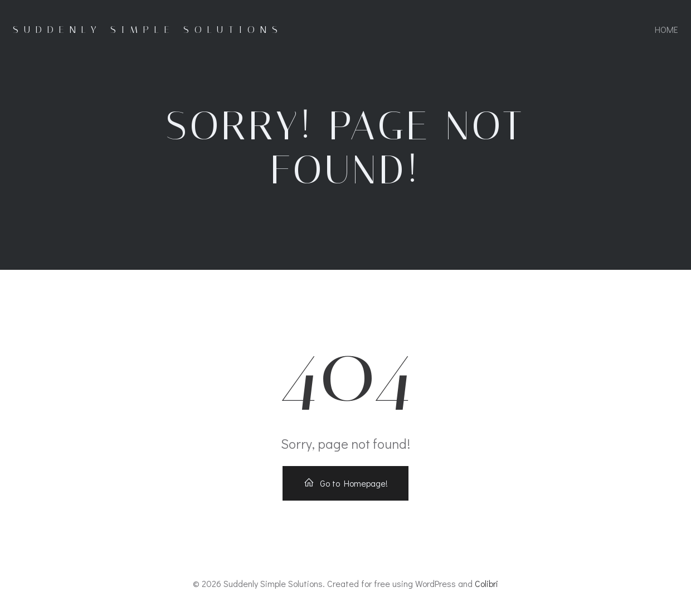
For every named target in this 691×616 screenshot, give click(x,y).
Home (666, 29)
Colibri (486, 583)
